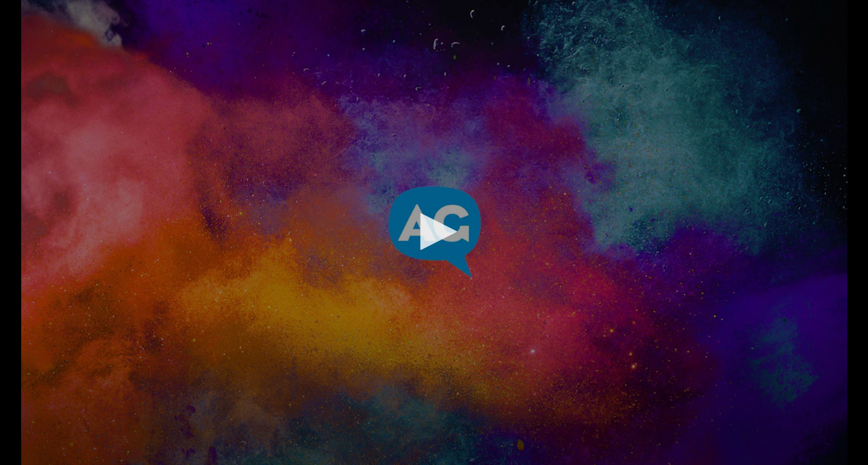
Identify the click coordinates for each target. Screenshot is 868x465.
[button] (434, 232)
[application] (434, 232)
